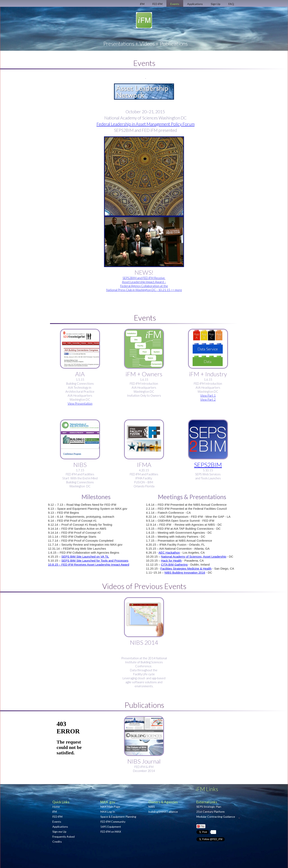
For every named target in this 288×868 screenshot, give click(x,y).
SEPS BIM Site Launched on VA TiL (85, 557)
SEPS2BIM (208, 465)
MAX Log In (108, 812)
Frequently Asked (63, 837)
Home (56, 807)
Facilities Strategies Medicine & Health (186, 569)
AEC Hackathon (169, 553)
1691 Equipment (111, 827)
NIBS (152, 807)
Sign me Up (59, 832)
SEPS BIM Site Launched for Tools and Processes (95, 561)
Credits (57, 842)
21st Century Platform (210, 812)
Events (57, 822)
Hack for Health (171, 561)
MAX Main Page (111, 807)
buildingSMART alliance (163, 812)
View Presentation (80, 403)
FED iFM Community (113, 822)
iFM (55, 812)
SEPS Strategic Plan (209, 807)
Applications (60, 827)
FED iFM (57, 817)
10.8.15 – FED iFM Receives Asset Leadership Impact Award (89, 565)
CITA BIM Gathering (174, 565)
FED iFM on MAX (111, 832)
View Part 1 (208, 395)
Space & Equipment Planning (118, 817)
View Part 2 (208, 399)
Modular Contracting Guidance (216, 817)
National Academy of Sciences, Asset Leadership (194, 557)
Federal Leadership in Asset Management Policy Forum (146, 124)
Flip (201, 826)
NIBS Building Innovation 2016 (185, 573)
